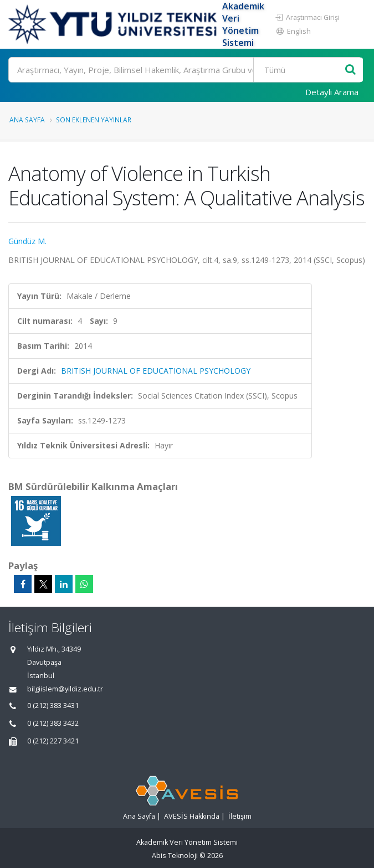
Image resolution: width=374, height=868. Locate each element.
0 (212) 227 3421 (53, 741)
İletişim (240, 816)
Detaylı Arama (332, 92)
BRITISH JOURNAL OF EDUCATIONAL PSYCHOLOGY (156, 371)
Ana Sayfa (27, 120)
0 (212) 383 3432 (53, 723)
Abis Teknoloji (175, 856)
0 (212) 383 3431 (53, 706)
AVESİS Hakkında (192, 816)
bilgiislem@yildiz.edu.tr (65, 689)
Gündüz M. (27, 241)
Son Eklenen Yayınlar (94, 120)
